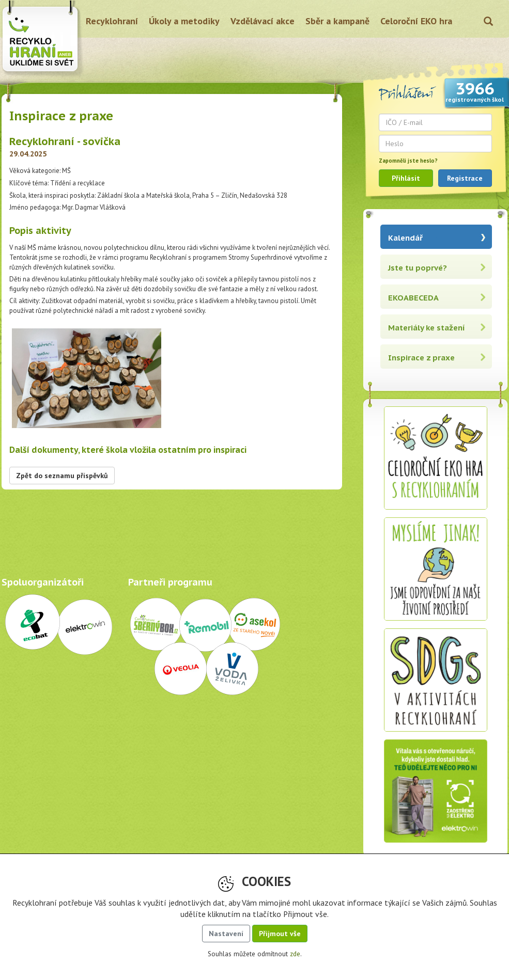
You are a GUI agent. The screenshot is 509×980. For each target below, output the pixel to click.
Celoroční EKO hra (416, 21)
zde (295, 954)
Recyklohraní (112, 21)
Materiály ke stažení (427, 328)
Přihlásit (406, 178)
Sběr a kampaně (337, 21)
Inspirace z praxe (421, 358)
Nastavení (226, 934)
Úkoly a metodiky (184, 21)
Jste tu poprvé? (418, 268)
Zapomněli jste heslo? (408, 161)
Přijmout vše (280, 934)
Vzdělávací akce (263, 21)
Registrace (465, 178)
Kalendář (405, 238)
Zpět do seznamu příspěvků (62, 476)
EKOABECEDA (413, 298)
